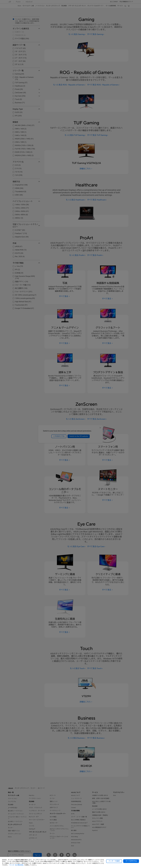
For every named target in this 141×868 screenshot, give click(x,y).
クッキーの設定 (114, 861)
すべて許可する (131, 861)
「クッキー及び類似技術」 (16, 865)
